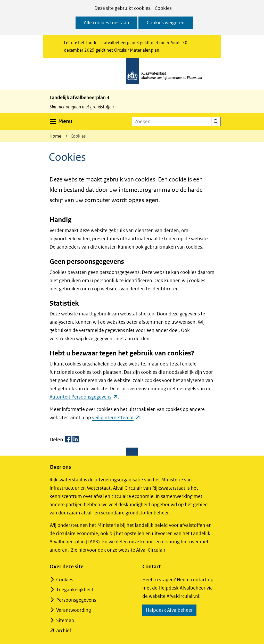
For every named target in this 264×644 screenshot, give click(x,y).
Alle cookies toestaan (106, 23)
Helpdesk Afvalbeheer (171, 611)
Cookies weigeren (166, 23)
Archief (64, 630)
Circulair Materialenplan (137, 50)
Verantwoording (74, 610)
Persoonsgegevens (76, 600)
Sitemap (65, 620)
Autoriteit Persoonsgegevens (84, 397)
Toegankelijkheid (75, 590)
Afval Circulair (151, 550)
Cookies (163, 8)
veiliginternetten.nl (116, 418)
